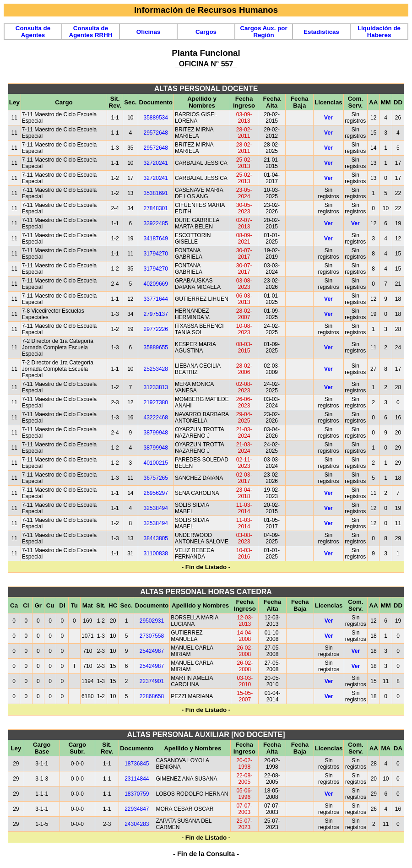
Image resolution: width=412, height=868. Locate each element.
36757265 (156, 478)
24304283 (137, 824)
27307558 (152, 636)
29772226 (156, 329)
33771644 (156, 299)
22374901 (152, 681)
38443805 (156, 538)
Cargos (206, 32)
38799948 (156, 433)
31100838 (156, 553)
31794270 (156, 254)
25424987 (152, 651)
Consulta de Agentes (33, 32)
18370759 (137, 794)
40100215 (156, 463)
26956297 (156, 493)
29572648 (156, 133)
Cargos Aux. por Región (263, 32)
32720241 (156, 163)
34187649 (156, 239)
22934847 (137, 809)
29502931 (152, 621)
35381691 (156, 193)
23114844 (137, 779)
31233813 (156, 387)
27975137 (156, 314)
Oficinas (149, 32)
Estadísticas (321, 32)
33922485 (156, 223)
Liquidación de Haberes (379, 32)
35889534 (156, 118)
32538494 (156, 508)
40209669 (156, 284)
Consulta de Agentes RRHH (91, 32)
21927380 (156, 402)
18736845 (137, 764)
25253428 (156, 369)
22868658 (152, 696)
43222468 (156, 418)
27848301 (156, 208)
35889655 (156, 347)
